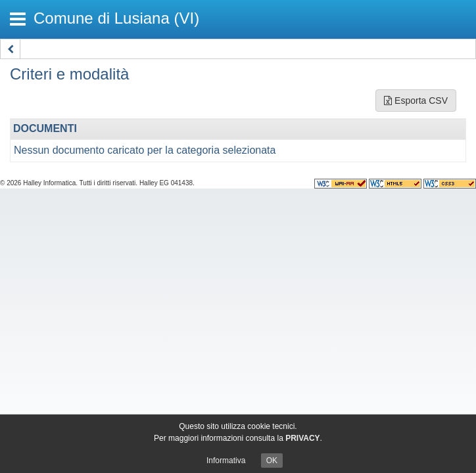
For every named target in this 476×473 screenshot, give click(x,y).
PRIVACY (302, 438)
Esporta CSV (416, 101)
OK (272, 461)
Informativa (226, 461)
